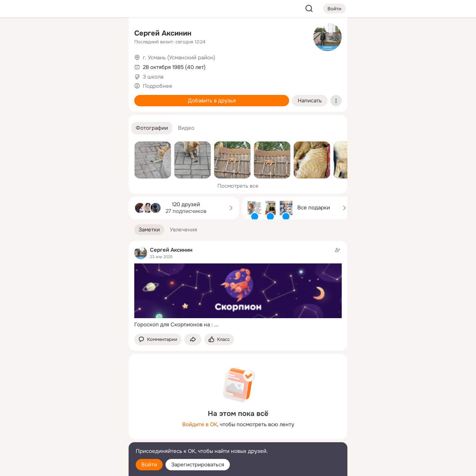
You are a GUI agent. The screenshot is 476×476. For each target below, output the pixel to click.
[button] (152, 128)
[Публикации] (45, 65)
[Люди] (76, 65)
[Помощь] (45, 128)
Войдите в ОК (200, 424)
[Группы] (107, 34)
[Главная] (45, 34)
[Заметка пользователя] (238, 287)
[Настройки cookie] (76, 467)
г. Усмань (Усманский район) (179, 58)
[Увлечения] (76, 34)
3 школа (153, 77)
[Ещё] (76, 421)
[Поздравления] (76, 97)
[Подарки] (45, 97)
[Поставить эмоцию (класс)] (219, 340)
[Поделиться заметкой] (193, 340)
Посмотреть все (238, 186)
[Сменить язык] (76, 436)
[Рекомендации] (76, 128)
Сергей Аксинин (163, 33)
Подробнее (158, 86)
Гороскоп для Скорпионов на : (174, 325)
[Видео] (107, 65)
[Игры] (107, 97)
